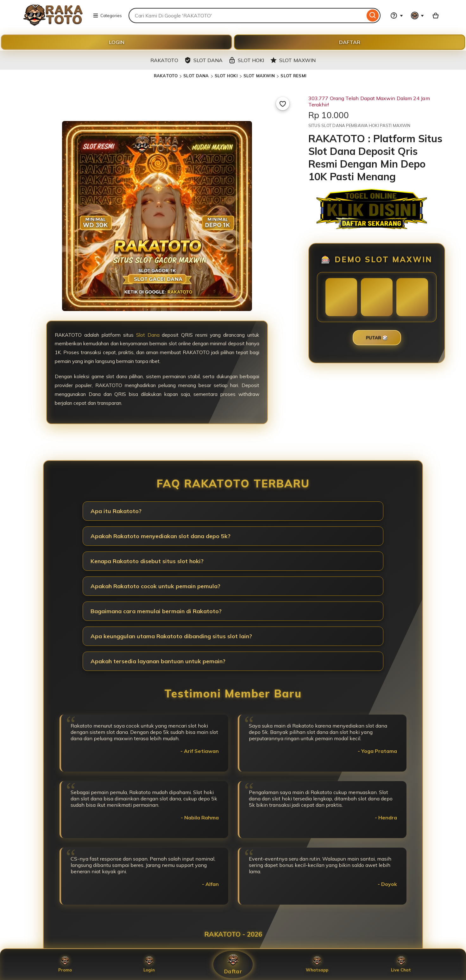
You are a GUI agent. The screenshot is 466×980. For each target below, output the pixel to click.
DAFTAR (350, 42)
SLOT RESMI (293, 76)
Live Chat (401, 964)
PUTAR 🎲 (377, 338)
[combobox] (247, 16)
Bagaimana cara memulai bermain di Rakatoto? (156, 611)
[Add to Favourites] (283, 104)
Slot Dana (148, 335)
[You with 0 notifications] (418, 16)
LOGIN (117, 42)
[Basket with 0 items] (436, 16)
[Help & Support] (397, 16)
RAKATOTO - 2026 (233, 934)
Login (149, 964)
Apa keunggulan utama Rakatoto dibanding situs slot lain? (171, 636)
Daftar (233, 965)
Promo (65, 964)
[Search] (373, 16)
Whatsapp (317, 964)
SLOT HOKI (226, 76)
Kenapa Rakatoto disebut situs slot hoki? (147, 561)
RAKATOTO (166, 76)
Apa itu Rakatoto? (116, 511)
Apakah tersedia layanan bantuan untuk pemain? (158, 661)
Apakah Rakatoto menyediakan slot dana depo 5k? (161, 536)
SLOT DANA (196, 76)
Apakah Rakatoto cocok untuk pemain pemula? (155, 586)
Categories (107, 16)
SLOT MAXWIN (259, 76)
